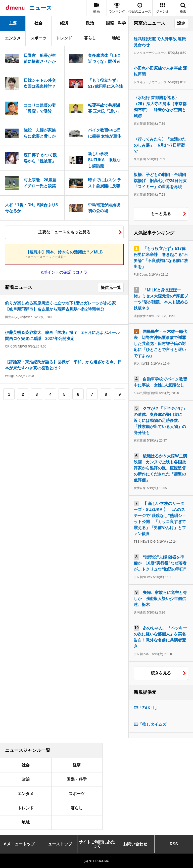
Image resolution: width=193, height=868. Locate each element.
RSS (174, 844)
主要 (13, 23)
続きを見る (161, 673)
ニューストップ (58, 844)
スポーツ (38, 38)
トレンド (64, 38)
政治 (90, 23)
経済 (64, 23)
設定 (181, 23)
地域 (116, 38)
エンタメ (13, 38)
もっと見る (161, 214)
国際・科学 (116, 23)
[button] (163, 8)
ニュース (41, 8)
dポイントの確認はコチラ (64, 272)
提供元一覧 (111, 288)
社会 (38, 23)
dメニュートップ (19, 844)
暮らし (90, 38)
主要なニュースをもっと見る (64, 232)
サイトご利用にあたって (97, 844)
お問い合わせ (135, 844)
